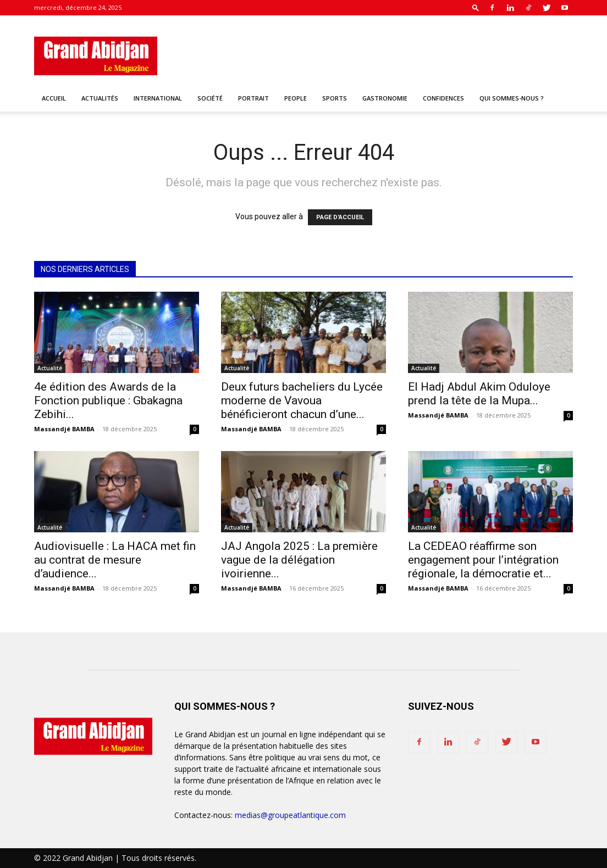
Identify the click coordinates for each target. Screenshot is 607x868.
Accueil (54, 98)
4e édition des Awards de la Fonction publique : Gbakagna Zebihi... (108, 400)
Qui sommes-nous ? (512, 98)
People (296, 98)
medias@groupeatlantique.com (290, 815)
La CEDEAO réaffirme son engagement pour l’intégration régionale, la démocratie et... (483, 560)
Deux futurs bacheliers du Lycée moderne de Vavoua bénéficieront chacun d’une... (302, 400)
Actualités (100, 98)
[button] (476, 7)
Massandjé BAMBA (64, 429)
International (158, 98)
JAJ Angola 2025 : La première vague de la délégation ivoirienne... (299, 560)
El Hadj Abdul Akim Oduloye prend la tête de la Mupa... (479, 394)
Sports (335, 98)
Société (210, 98)
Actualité (50, 368)
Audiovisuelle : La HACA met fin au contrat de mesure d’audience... (115, 560)
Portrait (253, 98)
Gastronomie (385, 98)
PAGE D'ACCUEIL (340, 217)
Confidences (443, 98)
